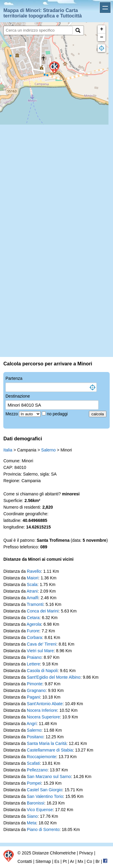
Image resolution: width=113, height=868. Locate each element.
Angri (31, 724)
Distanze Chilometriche (54, 853)
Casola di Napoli (42, 671)
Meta (31, 823)
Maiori (33, 578)
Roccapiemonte (41, 757)
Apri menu (105, 8)
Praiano (34, 657)
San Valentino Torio (45, 796)
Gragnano (36, 690)
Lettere (33, 664)
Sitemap (43, 861)
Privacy (86, 853)
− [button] (102, 37)
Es (57, 861)
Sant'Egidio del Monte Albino (54, 677)
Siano (32, 816)
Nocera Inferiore (42, 710)
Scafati (33, 763)
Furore (33, 631)
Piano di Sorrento (43, 829)
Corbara (35, 637)
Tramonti (35, 604)
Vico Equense (40, 810)
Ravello (34, 571)
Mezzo (12, 414)
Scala (32, 584)
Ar (72, 861)
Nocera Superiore (43, 717)
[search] (38, 30)
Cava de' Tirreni (42, 644)
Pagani (33, 697)
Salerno (49, 450)
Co (89, 861)
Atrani (32, 591)
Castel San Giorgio (45, 790)
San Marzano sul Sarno (49, 777)
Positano (35, 737)
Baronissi (36, 803)
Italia (8, 450)
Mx (81, 861)
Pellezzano (37, 770)
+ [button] (102, 29)
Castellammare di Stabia (50, 750)
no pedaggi (58, 414)
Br (98, 861)
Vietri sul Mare (40, 651)
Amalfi (32, 598)
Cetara (33, 618)
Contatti (25, 861)
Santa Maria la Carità (47, 743)
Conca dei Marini (43, 611)
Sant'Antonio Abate (45, 704)
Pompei (34, 783)
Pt (65, 861)
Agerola (34, 624)
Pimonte (35, 684)
